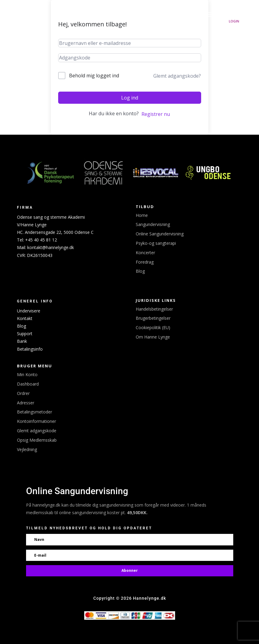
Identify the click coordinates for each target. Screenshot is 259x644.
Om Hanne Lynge (153, 337)
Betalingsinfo (30, 349)
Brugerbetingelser (153, 318)
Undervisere (29, 311)
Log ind (130, 98)
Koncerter (145, 253)
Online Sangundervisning (160, 234)
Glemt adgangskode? (177, 76)
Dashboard (28, 384)
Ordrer (23, 393)
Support (25, 334)
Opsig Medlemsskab (37, 440)
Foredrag (145, 262)
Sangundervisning (153, 224)
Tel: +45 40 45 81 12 (37, 240)
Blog (140, 271)
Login (234, 21)
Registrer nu (156, 114)
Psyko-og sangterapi (156, 243)
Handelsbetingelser (154, 309)
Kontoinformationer (37, 421)
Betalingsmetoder (35, 412)
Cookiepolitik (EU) (153, 327)
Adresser (26, 403)
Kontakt (25, 318)
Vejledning (27, 449)
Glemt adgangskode (37, 431)
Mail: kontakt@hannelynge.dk (45, 247)
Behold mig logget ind (94, 76)
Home (142, 215)
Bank (22, 341)
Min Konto (27, 374)
